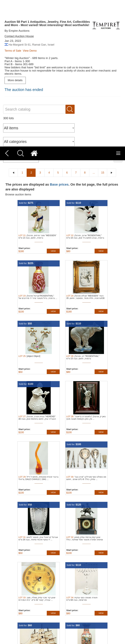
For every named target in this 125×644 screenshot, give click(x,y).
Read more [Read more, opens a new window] (68, 623)
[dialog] (62, 624)
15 (103, 26)
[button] (43, 640)
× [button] (122, 609)
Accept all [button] (98, 621)
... (94, 26)
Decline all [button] (98, 628)
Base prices (59, 38)
